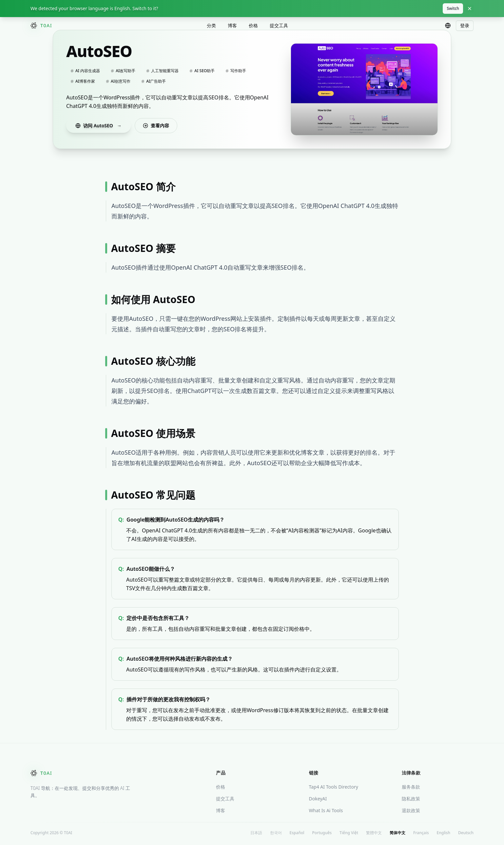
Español (297, 835)
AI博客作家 (83, 83)
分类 (211, 26)
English (443, 835)
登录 (465, 26)
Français (421, 835)
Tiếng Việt (349, 835)
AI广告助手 (153, 83)
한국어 (276, 835)
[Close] (470, 9)
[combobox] (448, 26)
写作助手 (236, 72)
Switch (453, 8)
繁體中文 (374, 835)
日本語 (256, 835)
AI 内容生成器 (85, 72)
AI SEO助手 (202, 72)
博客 (232, 26)
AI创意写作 (118, 83)
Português (322, 835)
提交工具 (279, 26)
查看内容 (156, 127)
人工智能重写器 (162, 72)
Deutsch (466, 835)
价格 (253, 26)
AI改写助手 (123, 72)
